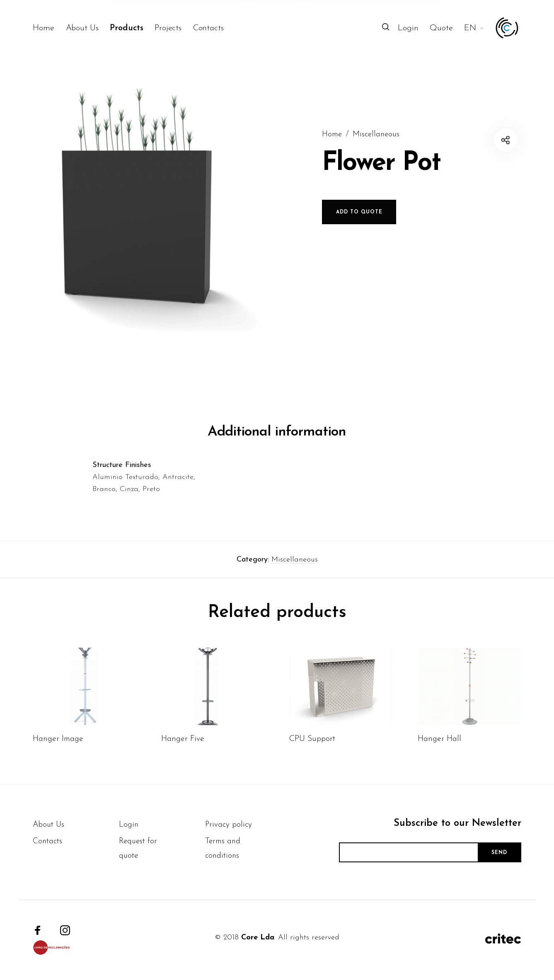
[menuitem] (49, 28)
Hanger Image (58, 755)
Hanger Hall (439, 755)
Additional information (277, 448)
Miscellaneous (295, 576)
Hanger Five (183, 755)
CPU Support (312, 755)
